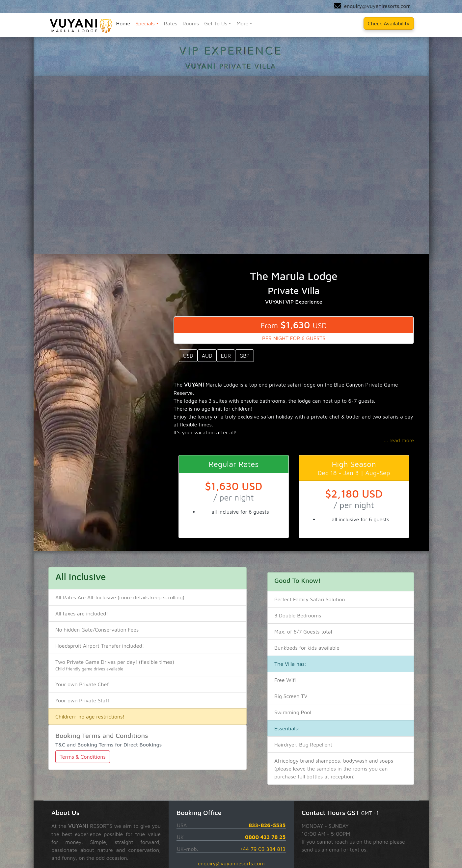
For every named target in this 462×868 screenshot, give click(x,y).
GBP (245, 356)
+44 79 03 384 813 (262, 849)
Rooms (191, 23)
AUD (207, 356)
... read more (399, 440)
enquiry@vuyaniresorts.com (231, 863)
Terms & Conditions (83, 757)
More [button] (242, 23)
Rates (171, 23)
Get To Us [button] (216, 23)
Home (123, 23)
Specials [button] (145, 23)
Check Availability (389, 23)
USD (188, 356)
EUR (226, 356)
